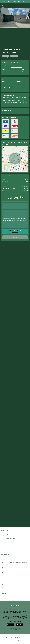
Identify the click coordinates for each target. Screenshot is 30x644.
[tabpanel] (15, 18)
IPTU (4, 569)
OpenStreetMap (25, 171)
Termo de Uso (15, 630)
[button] (23, 2)
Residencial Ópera (7, 597)
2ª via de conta (6, 559)
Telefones (5, 574)
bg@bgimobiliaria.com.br (10, 541)
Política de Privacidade (15, 628)
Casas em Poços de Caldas (9, 587)
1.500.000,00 (25, 70)
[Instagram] (14, 606)
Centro (18, 50)
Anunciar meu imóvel (8, 580)
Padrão (11, 50)
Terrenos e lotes (7, 590)
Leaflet (19, 171)
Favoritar (5, 56)
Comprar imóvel (7, 588)
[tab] (23, 11)
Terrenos (5, 50)
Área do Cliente (7, 1)
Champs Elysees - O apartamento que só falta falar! (14, 595)
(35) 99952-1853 (16, 1)
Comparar (14, 56)
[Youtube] (16, 606)
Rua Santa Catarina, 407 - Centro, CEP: (15, 536)
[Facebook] (11, 606)
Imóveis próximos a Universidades (11, 581)
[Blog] (19, 606)
